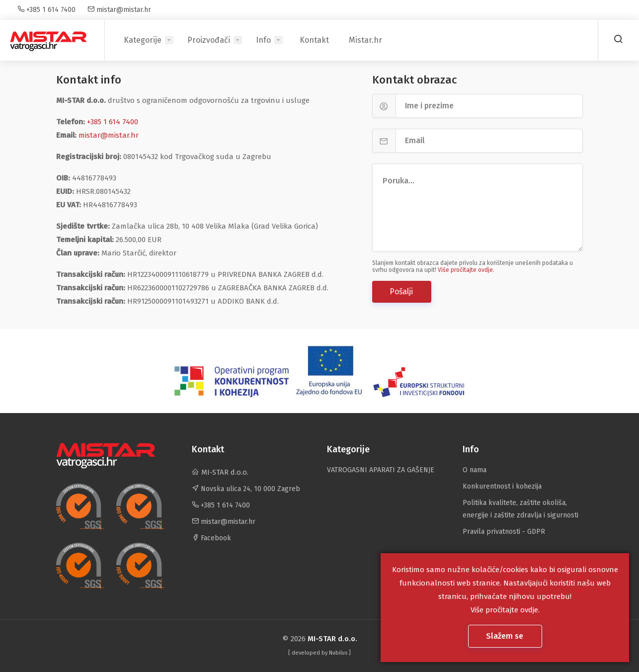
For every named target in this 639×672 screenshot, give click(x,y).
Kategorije (143, 40)
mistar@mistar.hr (119, 10)
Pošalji (402, 292)
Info (263, 40)
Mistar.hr (365, 40)
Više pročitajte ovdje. (466, 270)
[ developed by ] (319, 653)
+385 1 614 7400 (46, 10)
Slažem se (506, 636)
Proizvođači (209, 40)
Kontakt (314, 40)
